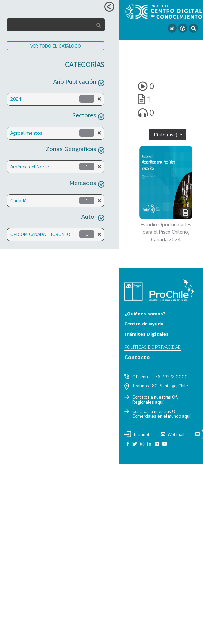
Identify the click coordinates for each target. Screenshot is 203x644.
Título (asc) (166, 134)
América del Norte (30, 167)
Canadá (18, 200)
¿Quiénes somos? (145, 313)
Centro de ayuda (144, 324)
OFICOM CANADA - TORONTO (40, 234)
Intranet (137, 434)
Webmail (173, 434)
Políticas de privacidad (153, 347)
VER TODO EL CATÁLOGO (56, 46)
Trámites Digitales (146, 334)
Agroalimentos (26, 133)
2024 (16, 99)
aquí (159, 402)
